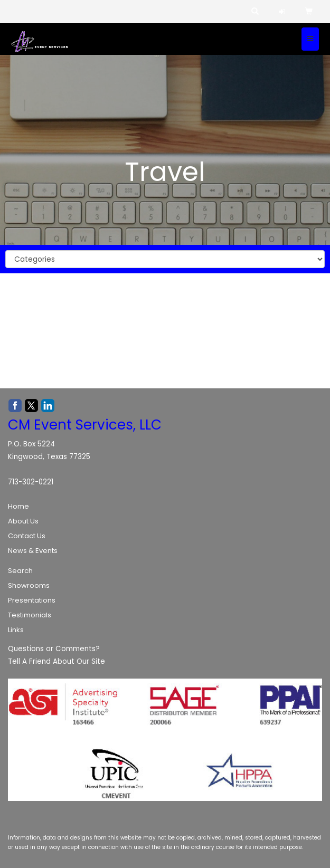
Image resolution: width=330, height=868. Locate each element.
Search (20, 571)
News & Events (33, 551)
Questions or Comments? (54, 649)
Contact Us (27, 536)
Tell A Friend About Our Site (56, 661)
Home (18, 506)
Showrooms (29, 585)
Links (16, 630)
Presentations (32, 600)
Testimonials (30, 615)
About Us (23, 521)
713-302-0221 (31, 482)
